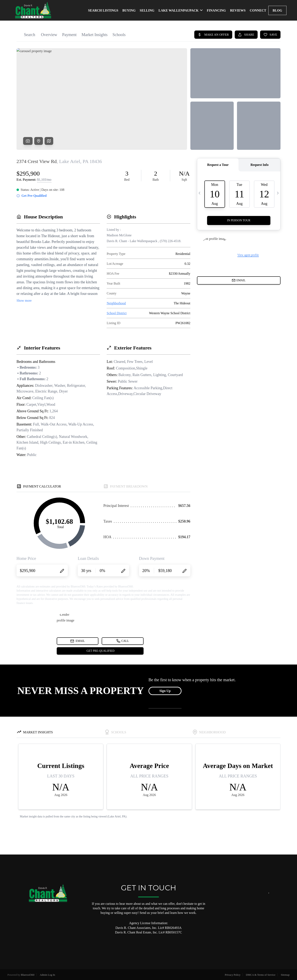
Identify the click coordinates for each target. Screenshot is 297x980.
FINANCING (216, 10)
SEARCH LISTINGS (103, 10)
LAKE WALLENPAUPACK (180, 10)
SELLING (147, 10)
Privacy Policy (233, 975)
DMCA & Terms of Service (261, 975)
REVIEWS (238, 10)
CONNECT (258, 10)
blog (277, 10)
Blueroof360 (28, 975)
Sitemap (285, 975)
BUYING (129, 10)
